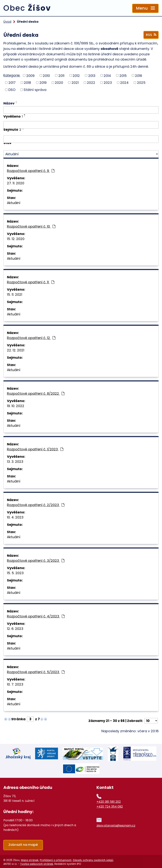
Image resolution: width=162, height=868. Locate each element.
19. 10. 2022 (16, 406)
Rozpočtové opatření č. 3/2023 (36, 561)
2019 (43, 83)
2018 (27, 83)
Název (9, 103)
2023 (108, 83)
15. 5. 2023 (15, 573)
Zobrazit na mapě (23, 843)
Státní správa (35, 90)
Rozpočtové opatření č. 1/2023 (35, 449)
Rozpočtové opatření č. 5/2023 (36, 672)
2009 (30, 75)
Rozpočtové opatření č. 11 (31, 282)
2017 (12, 83)
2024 (124, 83)
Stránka (18, 719)
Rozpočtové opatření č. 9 (31, 171)
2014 (107, 75)
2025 (141, 83)
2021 (75, 83)
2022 (91, 83)
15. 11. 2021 (15, 294)
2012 (76, 75)
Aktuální (14, 203)
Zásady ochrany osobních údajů (93, 859)
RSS (151, 35)
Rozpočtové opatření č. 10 (31, 226)
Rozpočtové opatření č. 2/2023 (36, 505)
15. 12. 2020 (16, 239)
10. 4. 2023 (15, 517)
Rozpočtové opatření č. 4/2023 (36, 616)
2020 (59, 83)
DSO (12, 90)
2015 (123, 75)
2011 (61, 75)
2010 (46, 75)
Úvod (7, 22)
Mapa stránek (30, 859)
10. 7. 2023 (15, 684)
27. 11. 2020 (16, 183)
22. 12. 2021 (16, 350)
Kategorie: (12, 75)
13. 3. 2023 (15, 462)
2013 (92, 75)
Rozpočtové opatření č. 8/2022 (36, 393)
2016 (139, 75)
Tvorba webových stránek (37, 863)
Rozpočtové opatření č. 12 (31, 338)
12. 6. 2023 (15, 629)
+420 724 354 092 (110, 805)
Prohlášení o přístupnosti (56, 859)
